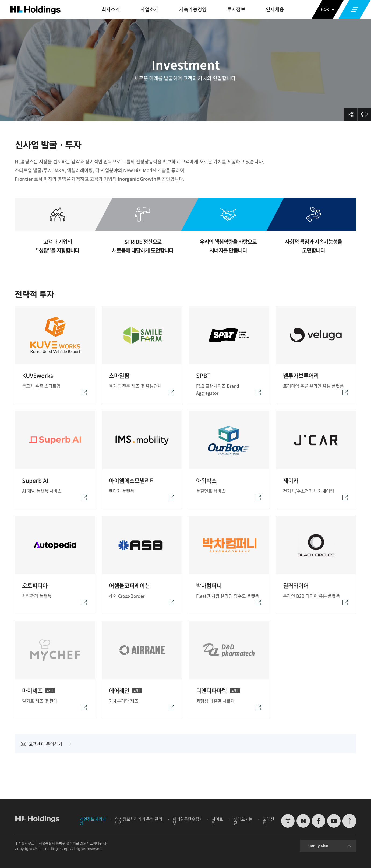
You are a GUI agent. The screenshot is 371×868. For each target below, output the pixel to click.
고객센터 (268, 821)
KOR (328, 9)
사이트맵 (217, 821)
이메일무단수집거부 (188, 821)
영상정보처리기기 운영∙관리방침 (139, 821)
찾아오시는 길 (243, 821)
